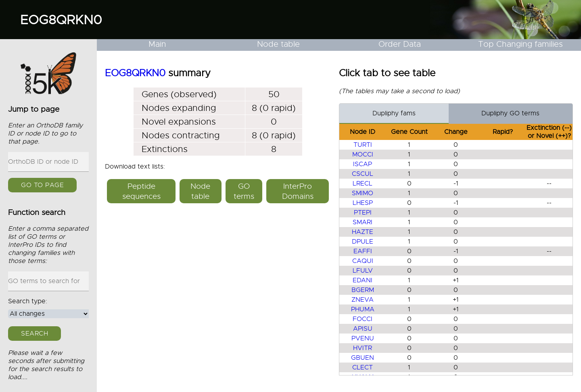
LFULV (363, 271)
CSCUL (363, 174)
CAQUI (363, 261)
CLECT (363, 367)
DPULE (363, 242)
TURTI (363, 145)
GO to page (42, 185)
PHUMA (363, 309)
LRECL (363, 183)
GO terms (244, 191)
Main (157, 44)
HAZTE (363, 232)
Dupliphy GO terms (510, 113)
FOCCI (363, 319)
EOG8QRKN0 (61, 20)
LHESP (363, 203)
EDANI (363, 280)
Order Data (400, 44)
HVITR (363, 348)
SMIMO (363, 193)
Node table (278, 44)
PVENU (363, 338)
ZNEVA (363, 300)
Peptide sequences (141, 191)
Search (34, 334)
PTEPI (363, 213)
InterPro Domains (298, 191)
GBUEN (363, 358)
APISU (363, 329)
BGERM (363, 290)
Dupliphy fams (394, 113)
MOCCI (363, 154)
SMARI (363, 222)
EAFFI (363, 251)
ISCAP (363, 164)
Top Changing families (520, 44)
